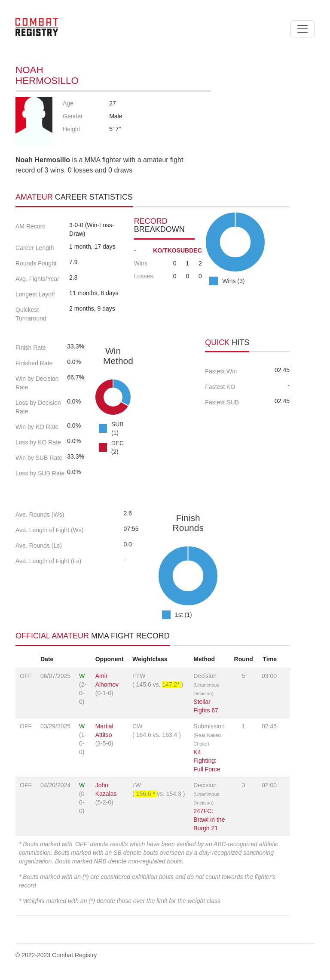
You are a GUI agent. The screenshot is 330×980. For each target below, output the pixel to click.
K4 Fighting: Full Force (207, 761)
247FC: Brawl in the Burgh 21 (209, 820)
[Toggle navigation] (302, 29)
